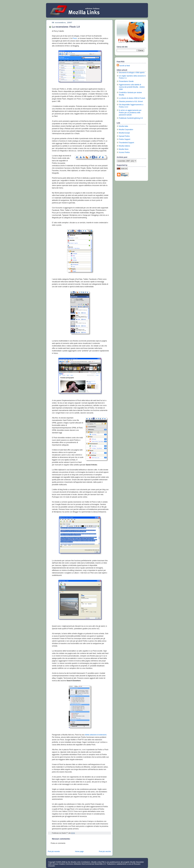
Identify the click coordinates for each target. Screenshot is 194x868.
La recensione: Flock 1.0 (66, 27)
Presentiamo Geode (126, 81)
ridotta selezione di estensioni (96, 735)
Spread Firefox (124, 136)
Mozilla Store (124, 149)
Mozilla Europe (124, 133)
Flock (75, 38)
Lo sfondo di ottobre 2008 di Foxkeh (132, 98)
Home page (79, 851)
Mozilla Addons (124, 146)
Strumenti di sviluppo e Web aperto (132, 73)
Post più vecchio (105, 851)
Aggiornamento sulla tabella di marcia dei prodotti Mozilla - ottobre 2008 (132, 87)
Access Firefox (124, 152)
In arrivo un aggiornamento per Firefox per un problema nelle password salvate (130, 113)
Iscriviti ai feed (125, 66)
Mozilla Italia (123, 126)
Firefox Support (125, 139)
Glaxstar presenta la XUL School (131, 101)
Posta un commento (58, 843)
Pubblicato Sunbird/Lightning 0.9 (131, 118)
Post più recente (54, 851)
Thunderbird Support (126, 143)
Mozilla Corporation (126, 130)
